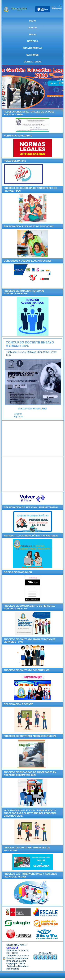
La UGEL (32, 28)
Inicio (33, 21)
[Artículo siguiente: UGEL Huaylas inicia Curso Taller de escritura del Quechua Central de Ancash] (18, 417)
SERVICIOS (32, 55)
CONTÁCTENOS (32, 62)
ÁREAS (33, 34)
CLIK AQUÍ (12, 948)
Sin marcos (33, 438)
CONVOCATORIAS (32, 48)
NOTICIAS (32, 41)
